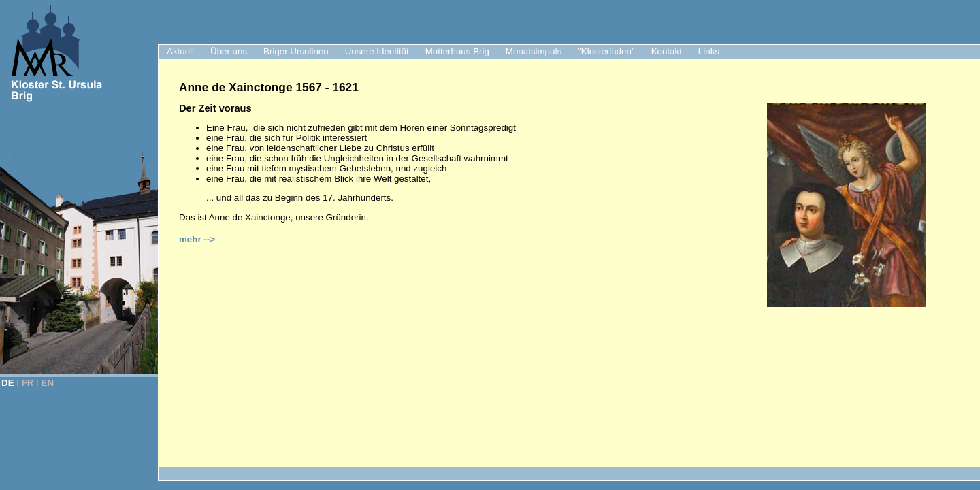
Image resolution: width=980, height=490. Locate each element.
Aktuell (180, 51)
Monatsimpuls (534, 51)
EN (48, 383)
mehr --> (197, 239)
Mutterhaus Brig (457, 51)
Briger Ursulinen (296, 51)
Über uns (229, 51)
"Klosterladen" (606, 51)
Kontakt (667, 51)
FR (28, 383)
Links (709, 51)
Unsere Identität (377, 51)
